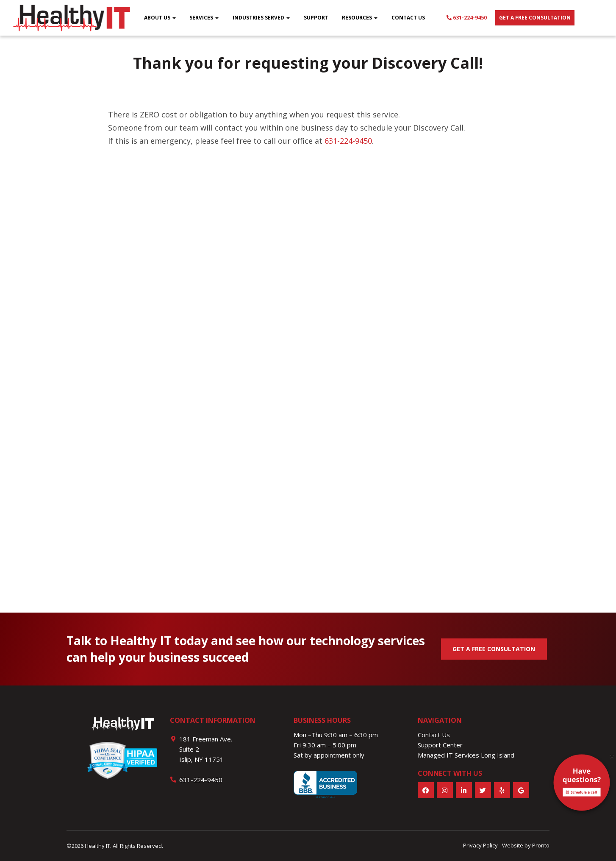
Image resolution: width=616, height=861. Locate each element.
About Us (160, 18)
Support (316, 18)
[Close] (612, 756)
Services (204, 18)
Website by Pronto (526, 845)
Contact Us (408, 18)
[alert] (582, 784)
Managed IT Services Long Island (466, 755)
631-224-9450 (467, 18)
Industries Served (261, 18)
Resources (360, 18)
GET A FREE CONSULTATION (494, 649)
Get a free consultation (535, 18)
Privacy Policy (480, 845)
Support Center (440, 745)
